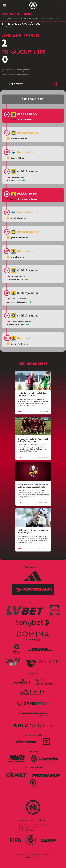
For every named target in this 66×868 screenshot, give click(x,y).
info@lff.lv (30, 829)
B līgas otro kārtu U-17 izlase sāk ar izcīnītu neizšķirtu (33, 440)
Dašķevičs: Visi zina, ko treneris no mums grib (33, 531)
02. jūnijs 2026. (33, 549)
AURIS (38, 857)
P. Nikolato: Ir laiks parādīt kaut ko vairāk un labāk (32, 394)
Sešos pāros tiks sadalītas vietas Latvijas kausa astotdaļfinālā (33, 486)
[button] (33, 84)
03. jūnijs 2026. (33, 412)
